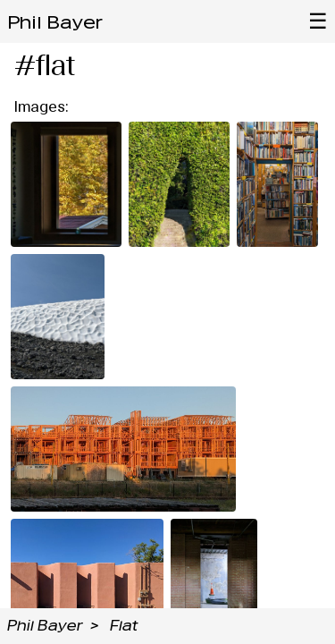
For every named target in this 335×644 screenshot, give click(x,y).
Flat (124, 626)
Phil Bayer (55, 22)
